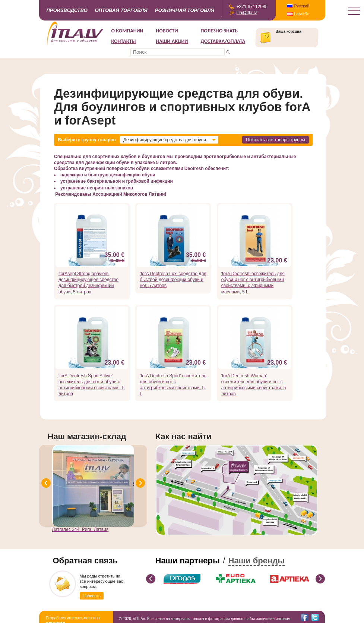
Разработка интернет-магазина (73, 618)
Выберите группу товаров (87, 140)
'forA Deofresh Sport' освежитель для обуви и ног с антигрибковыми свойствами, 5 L (173, 385)
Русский (302, 6)
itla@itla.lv (247, 13)
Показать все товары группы (276, 140)
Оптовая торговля (121, 10)
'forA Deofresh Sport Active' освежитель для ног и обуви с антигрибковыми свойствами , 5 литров (91, 385)
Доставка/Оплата (223, 41)
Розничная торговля (185, 10)
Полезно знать (219, 31)
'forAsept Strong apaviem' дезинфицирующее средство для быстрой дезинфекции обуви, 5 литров (88, 283)
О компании (127, 31)
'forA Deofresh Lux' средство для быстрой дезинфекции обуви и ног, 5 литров (173, 280)
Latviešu (302, 14)
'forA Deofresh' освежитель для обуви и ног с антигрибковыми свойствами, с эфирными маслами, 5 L (253, 283)
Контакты (124, 41)
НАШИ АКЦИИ (172, 41)
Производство (67, 10)
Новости (167, 31)
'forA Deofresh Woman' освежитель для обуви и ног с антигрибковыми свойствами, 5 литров (254, 385)
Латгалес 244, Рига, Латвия (80, 529)
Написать (92, 596)
